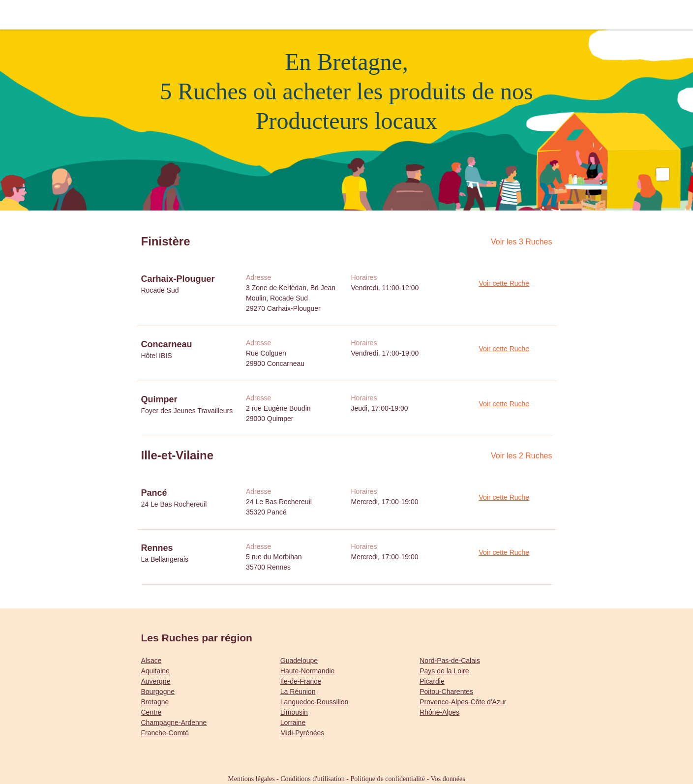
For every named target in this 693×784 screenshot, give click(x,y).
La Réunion (298, 692)
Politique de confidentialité (388, 779)
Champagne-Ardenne (174, 723)
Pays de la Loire (444, 671)
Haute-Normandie (308, 671)
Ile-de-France (301, 681)
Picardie (432, 681)
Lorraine (293, 723)
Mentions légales (251, 779)
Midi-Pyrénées (302, 733)
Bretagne (155, 702)
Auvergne (156, 681)
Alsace (151, 661)
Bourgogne (158, 692)
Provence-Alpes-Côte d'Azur (463, 702)
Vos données (448, 779)
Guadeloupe (299, 661)
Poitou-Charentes (446, 692)
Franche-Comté (165, 733)
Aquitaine (155, 671)
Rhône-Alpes (439, 712)
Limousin (294, 712)
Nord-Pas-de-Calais (450, 661)
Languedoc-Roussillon (315, 702)
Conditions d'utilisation (312, 779)
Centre (151, 712)
